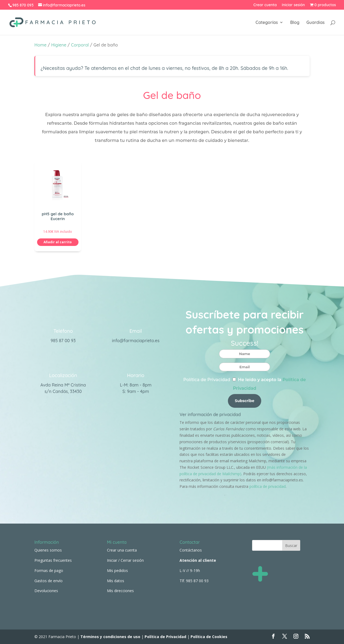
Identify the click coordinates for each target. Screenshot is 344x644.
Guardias (316, 23)
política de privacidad (268, 486)
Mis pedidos (117, 570)
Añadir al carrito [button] (58, 242)
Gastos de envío (49, 581)
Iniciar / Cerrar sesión (125, 560)
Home (40, 45)
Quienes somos (48, 550)
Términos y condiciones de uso (110, 637)
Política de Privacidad (207, 380)
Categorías (267, 23)
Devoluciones (46, 591)
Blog (295, 23)
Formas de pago (49, 570)
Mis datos (116, 581)
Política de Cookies (209, 637)
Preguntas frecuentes (53, 560)
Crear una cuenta (122, 550)
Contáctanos (191, 550)
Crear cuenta (265, 5)
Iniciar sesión (293, 5)
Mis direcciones (120, 591)
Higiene (59, 45)
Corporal (80, 45)
